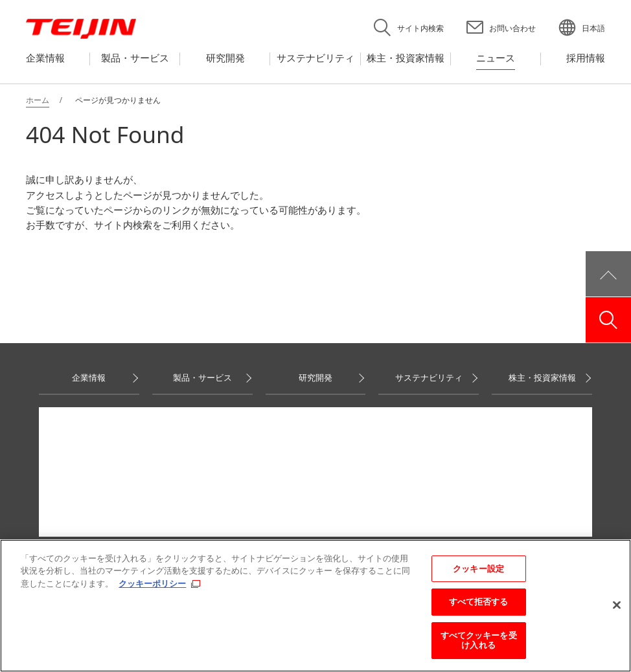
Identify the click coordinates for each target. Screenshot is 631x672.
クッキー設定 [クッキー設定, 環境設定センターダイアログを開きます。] (478, 568)
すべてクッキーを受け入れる (479, 640)
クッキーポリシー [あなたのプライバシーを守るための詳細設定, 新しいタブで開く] (152, 583)
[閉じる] (617, 605)
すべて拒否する (479, 601)
